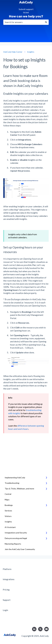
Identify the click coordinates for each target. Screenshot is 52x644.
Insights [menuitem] (8, 522)
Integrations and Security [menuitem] (16, 533)
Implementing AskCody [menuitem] (15, 478)
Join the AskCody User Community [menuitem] (20, 549)
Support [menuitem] (7, 600)
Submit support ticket (26, 11)
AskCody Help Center (13, 52)
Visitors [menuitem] (8, 516)
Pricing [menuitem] (6, 590)
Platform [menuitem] (7, 569)
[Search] (46, 22)
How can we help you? (26, 16)
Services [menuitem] (8, 511)
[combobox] (23, 22)
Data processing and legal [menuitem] (16, 538)
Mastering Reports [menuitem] (13, 544)
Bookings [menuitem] (9, 505)
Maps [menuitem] (7, 500)
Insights (31, 52)
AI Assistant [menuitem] (10, 527)
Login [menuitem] (5, 610)
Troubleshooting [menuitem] (12, 483)
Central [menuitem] (8, 494)
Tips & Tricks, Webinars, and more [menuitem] (19, 489)
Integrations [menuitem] (9, 579)
